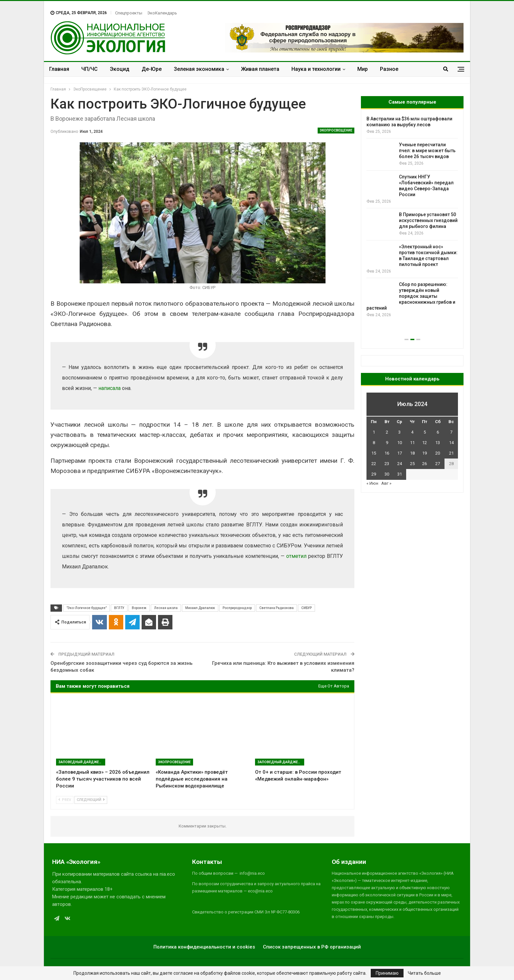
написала (109, 388)
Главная (59, 69)
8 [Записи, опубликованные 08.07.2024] (374, 443)
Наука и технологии (316, 69)
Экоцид (120, 69)
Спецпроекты (129, 13)
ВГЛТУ (119, 608)
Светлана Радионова (277, 608)
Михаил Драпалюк (200, 608)
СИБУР (306, 608)
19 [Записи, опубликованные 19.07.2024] (425, 453)
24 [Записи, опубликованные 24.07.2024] (400, 464)
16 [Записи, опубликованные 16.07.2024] (387, 453)
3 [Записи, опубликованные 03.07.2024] (399, 432)
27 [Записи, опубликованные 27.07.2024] (438, 464)
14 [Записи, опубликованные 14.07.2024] (451, 443)
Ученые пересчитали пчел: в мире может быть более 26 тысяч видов (427, 151)
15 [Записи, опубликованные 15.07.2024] (374, 453)
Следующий (91, 800)
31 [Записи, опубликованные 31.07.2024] (400, 474)
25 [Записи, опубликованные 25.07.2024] (412, 464)
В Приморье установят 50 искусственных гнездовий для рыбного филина (428, 220)
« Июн (372, 483)
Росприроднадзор (237, 608)
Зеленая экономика (199, 69)
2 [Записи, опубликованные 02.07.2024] (387, 432)
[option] (412, 217)
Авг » (386, 483)
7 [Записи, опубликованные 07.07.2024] (451, 432)
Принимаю (387, 973)
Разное (389, 69)
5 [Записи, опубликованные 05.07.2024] (425, 432)
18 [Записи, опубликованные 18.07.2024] (412, 453)
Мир (363, 69)
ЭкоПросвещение (336, 130)
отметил (296, 556)
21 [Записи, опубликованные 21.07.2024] (451, 453)
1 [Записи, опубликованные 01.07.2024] (374, 432)
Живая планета (260, 69)
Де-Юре (152, 69)
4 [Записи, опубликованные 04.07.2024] (412, 432)
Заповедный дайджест (81, 762)
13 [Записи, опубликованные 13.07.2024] (438, 443)
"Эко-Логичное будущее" (87, 608)
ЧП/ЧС (89, 69)
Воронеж (139, 608)
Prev (65, 800)
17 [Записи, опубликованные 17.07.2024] (400, 453)
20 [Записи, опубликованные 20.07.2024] (438, 453)
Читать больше (424, 973)
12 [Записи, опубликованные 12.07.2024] (425, 443)
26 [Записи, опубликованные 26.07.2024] (425, 464)
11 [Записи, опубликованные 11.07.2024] (412, 443)
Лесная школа (166, 608)
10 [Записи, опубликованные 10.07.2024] (400, 443)
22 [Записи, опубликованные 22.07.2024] (374, 464)
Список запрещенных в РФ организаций (312, 947)
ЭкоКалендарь (162, 13)
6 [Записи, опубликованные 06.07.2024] (438, 432)
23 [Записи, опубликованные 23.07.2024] (387, 464)
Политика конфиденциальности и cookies (204, 947)
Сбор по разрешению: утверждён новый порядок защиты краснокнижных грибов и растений (411, 296)
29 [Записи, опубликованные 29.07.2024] (374, 474)
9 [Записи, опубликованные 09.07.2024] (387, 443)
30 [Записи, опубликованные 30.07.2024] (387, 474)
